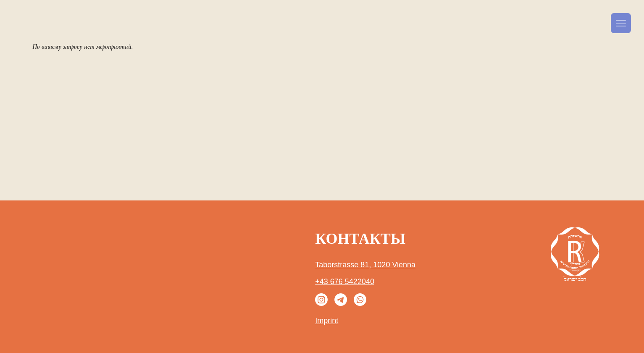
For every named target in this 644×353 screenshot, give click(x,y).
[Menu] (621, 23)
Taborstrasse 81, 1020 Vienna (365, 265)
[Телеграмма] (341, 300)
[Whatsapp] (360, 300)
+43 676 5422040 (345, 282)
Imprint (327, 321)
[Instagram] (321, 300)
